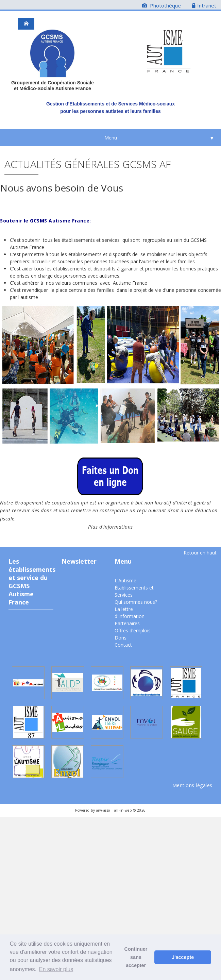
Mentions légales (192, 785)
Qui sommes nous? (136, 602)
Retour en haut (200, 553)
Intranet (204, 5)
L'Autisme (125, 580)
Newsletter (79, 561)
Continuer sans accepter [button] (136, 957)
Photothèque (161, 5)
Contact (123, 645)
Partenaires (127, 623)
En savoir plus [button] (56, 969)
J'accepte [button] (183, 957)
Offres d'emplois (133, 630)
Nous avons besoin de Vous (62, 188)
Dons (121, 638)
